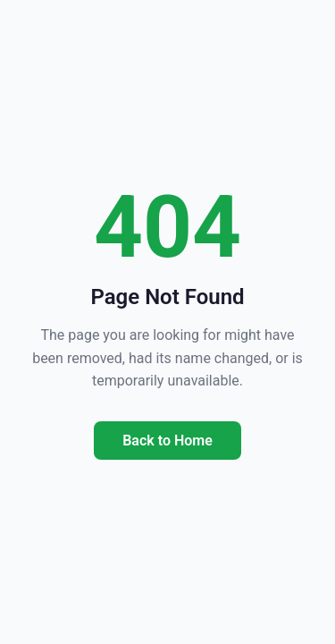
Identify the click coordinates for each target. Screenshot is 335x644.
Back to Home (167, 441)
